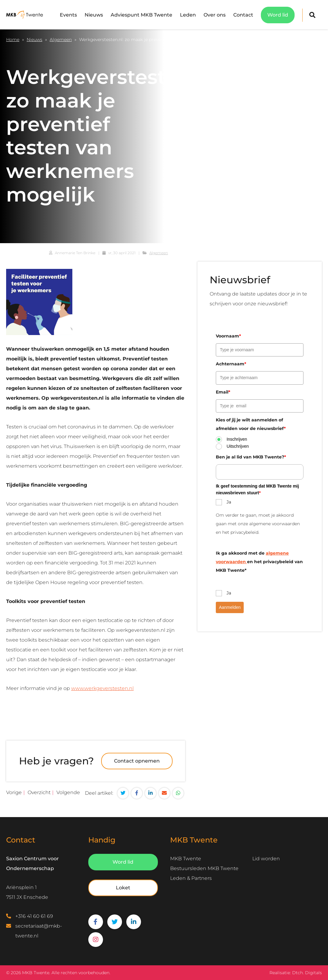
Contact (243, 15)
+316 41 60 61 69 (34, 916)
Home (13, 40)
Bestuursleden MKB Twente (204, 868)
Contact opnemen (137, 761)
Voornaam (228, 336)
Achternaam (231, 364)
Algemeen (61, 40)
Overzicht (39, 792)
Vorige (14, 792)
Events (68, 15)
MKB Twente (186, 859)
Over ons (215, 15)
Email (223, 392)
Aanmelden (230, 607)
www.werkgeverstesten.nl (102, 688)
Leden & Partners (191, 878)
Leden (188, 15)
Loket (123, 888)
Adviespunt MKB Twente (141, 15)
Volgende (68, 792)
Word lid (278, 15)
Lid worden (266, 859)
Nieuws (94, 15)
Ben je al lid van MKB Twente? (251, 457)
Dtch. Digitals (307, 973)
